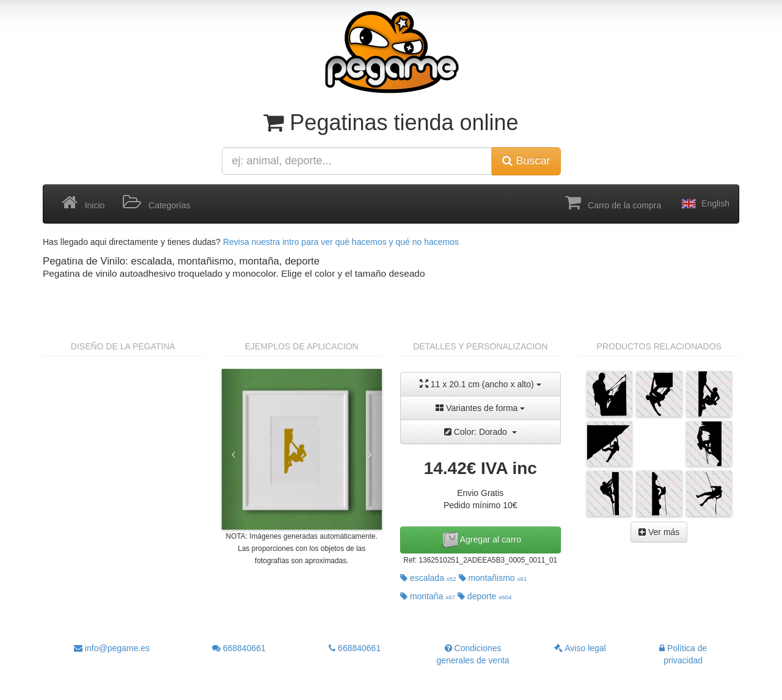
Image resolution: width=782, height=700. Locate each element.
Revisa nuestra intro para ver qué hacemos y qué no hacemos (341, 242)
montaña (428, 596)
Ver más (659, 532)
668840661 (239, 648)
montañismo (493, 578)
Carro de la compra (613, 203)
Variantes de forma (480, 408)
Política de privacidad (683, 654)
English (704, 204)
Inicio (83, 203)
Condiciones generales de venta (473, 654)
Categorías (156, 203)
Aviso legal (580, 648)
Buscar (526, 161)
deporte (485, 596)
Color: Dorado (481, 432)
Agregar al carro (481, 540)
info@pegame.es (112, 648)
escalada (428, 578)
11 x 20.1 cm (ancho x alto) (481, 384)
